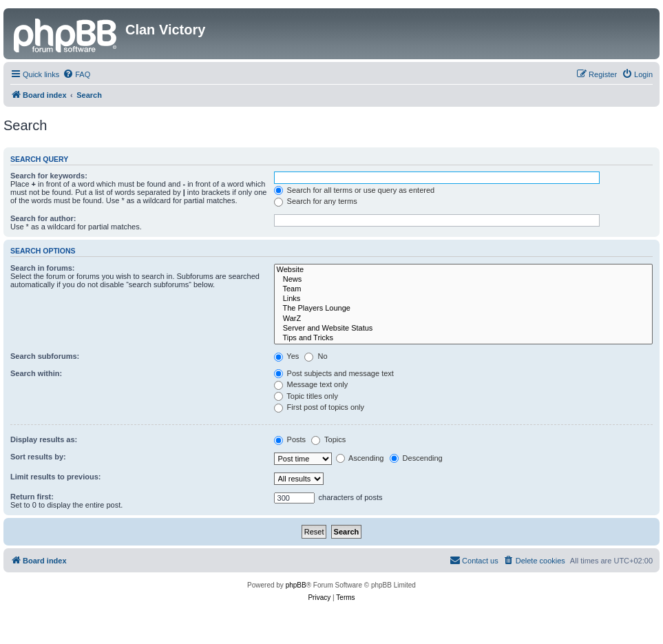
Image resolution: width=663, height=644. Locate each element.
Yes (287, 356)
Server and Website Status (463, 329)
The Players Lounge (463, 309)
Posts (290, 439)
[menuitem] (76, 74)
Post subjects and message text (334, 373)
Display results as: (44, 439)
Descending (416, 458)
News (463, 280)
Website (463, 270)
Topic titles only (306, 396)
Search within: (36, 373)
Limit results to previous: (55, 477)
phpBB (296, 585)
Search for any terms (316, 201)
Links (463, 299)
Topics (328, 439)
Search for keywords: (49, 176)
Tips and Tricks (463, 338)
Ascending (360, 458)
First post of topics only (319, 407)
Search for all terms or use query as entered (355, 190)
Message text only (311, 384)
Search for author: (43, 218)
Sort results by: (38, 457)
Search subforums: (45, 356)
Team (463, 289)
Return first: (32, 497)
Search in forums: (43, 268)
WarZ (463, 319)
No (316, 356)
